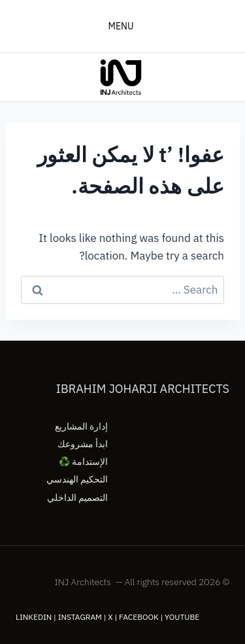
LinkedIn (34, 617)
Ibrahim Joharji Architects (143, 389)
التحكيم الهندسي (77, 479)
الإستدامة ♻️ (83, 462)
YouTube (182, 617)
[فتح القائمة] (122, 26)
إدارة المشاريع (81, 426)
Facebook (139, 617)
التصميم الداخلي (77, 498)
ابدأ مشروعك (83, 444)
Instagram (80, 617)
